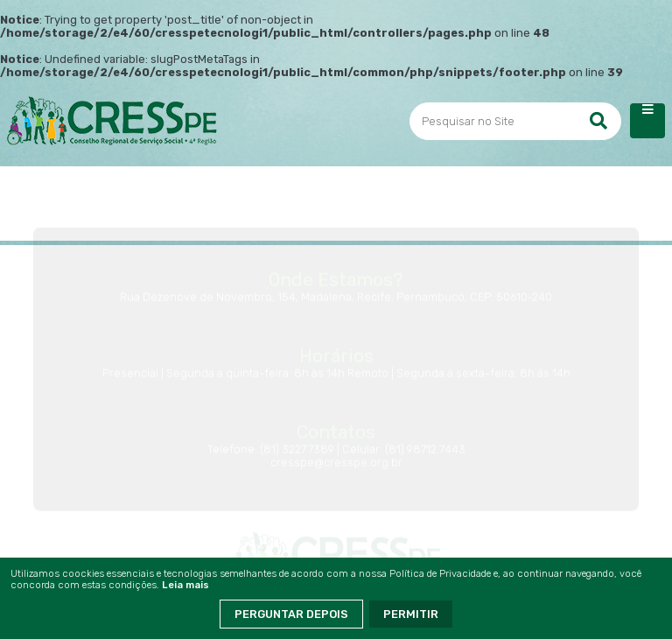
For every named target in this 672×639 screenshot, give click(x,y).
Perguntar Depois (291, 614)
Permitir (411, 614)
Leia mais (185, 585)
